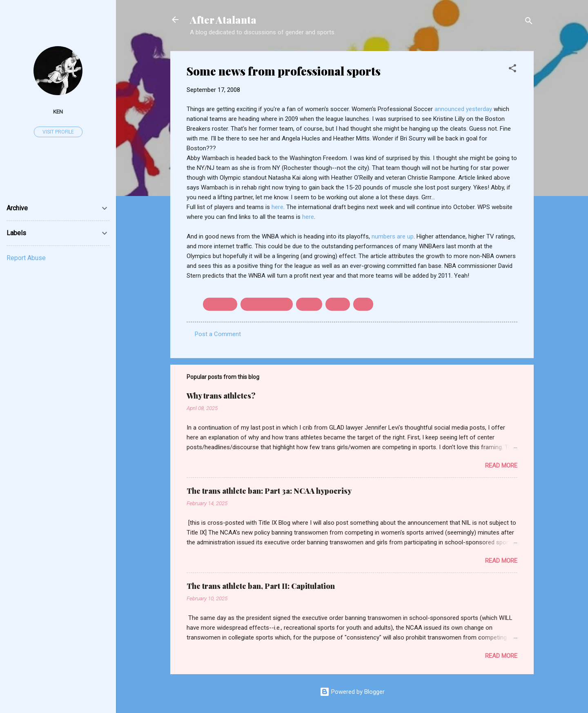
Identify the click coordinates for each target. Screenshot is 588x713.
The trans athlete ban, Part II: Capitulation (261, 586)
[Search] (529, 22)
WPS (363, 304)
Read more (501, 466)
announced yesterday (464, 109)
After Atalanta (223, 20)
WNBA (338, 304)
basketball (220, 304)
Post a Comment (218, 334)
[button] (512, 70)
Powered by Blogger (352, 692)
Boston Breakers (267, 304)
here (277, 207)
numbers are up (393, 236)
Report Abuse (26, 258)
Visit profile (58, 132)
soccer (309, 304)
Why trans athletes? (221, 396)
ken (58, 111)
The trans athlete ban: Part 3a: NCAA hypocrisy (269, 491)
